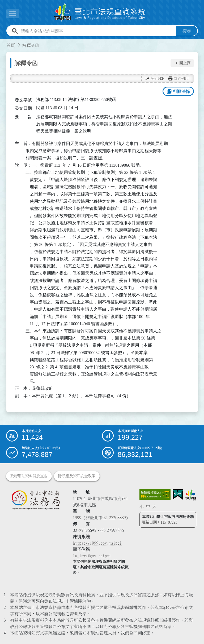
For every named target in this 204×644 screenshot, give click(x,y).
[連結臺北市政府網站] (190, 495)
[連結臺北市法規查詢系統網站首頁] (100, 13)
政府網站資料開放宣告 (29, 476)
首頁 (11, 45)
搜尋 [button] (187, 31)
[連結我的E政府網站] (178, 494)
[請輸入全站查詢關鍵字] (97, 31)
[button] (182, 63)
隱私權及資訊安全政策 (77, 476)
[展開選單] (13, 14)
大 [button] (154, 506)
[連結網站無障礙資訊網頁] (155, 495)
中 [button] (148, 506)
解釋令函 (31, 45)
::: (3, 42)
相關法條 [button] (178, 91)
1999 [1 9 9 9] (77, 518)
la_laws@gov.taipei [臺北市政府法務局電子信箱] (92, 556)
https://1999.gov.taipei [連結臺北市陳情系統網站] (97, 543)
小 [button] (142, 506)
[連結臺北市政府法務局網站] (35, 500)
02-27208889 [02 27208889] (114, 518)
